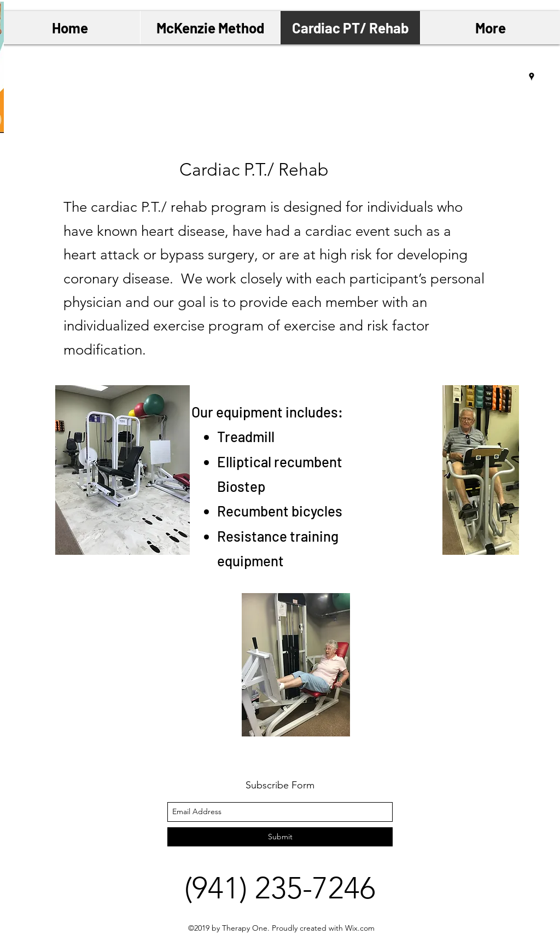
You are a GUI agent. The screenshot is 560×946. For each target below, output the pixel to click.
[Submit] (280, 837)
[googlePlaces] (532, 77)
